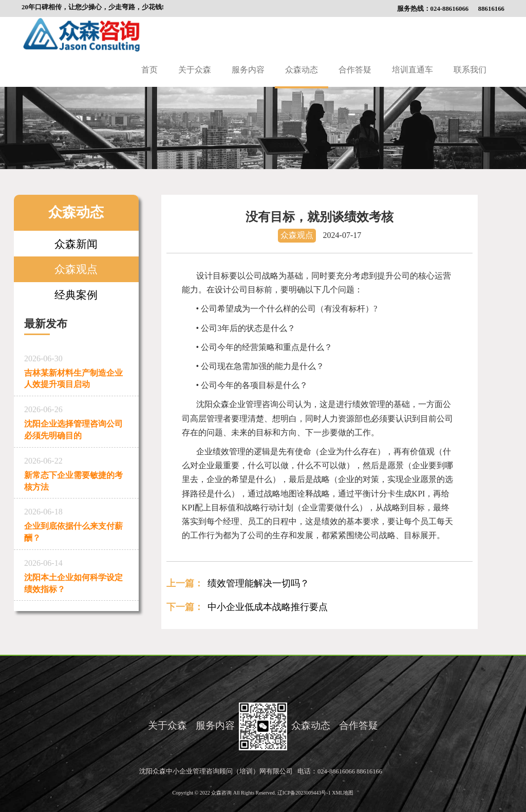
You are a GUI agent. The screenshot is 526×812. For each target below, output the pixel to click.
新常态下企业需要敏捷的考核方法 (76, 472)
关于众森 (195, 70)
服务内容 (248, 70)
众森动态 (302, 70)
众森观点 (76, 269)
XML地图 (343, 793)
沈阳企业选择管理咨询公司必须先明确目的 (76, 421)
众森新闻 (76, 244)
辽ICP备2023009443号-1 (305, 793)
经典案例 (76, 295)
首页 (149, 70)
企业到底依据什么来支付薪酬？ (76, 523)
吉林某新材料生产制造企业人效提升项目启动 (76, 370)
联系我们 (470, 70)
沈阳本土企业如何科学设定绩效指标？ (76, 574)
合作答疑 (355, 70)
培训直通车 (412, 70)
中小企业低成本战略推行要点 (268, 607)
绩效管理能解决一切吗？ (258, 583)
